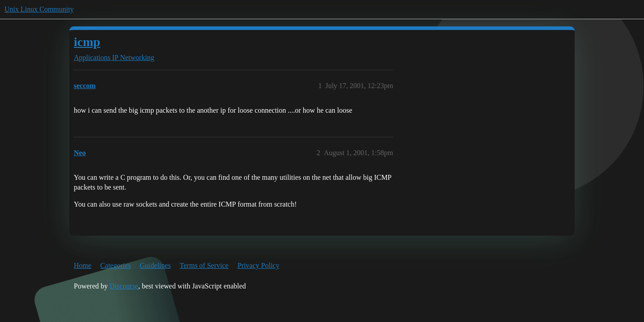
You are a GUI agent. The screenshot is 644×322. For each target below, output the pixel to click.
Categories (115, 265)
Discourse (124, 286)
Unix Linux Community (39, 9)
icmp (87, 42)
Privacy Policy (258, 265)
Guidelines (155, 265)
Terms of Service (204, 265)
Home (83, 265)
